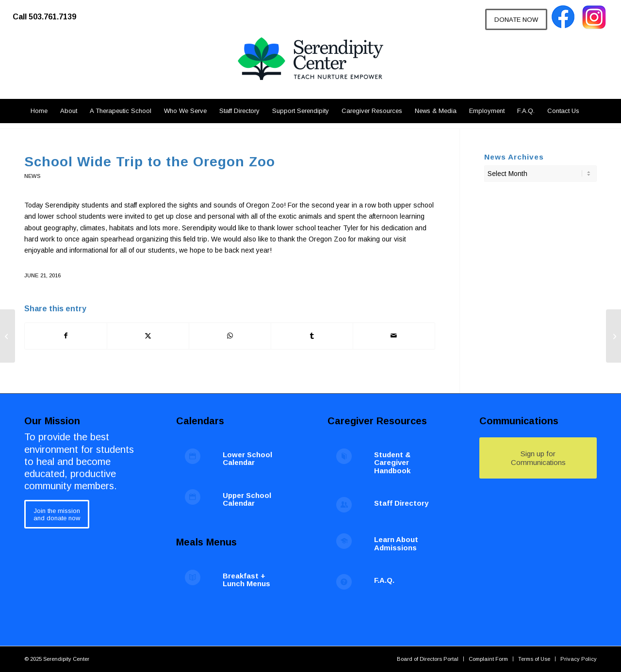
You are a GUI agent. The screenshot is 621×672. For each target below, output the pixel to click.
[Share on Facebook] (66, 336)
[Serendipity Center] (310, 68)
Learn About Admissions (396, 544)
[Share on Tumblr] (312, 336)
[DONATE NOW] (516, 19)
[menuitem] (49, 12)
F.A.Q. (384, 580)
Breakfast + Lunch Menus (246, 580)
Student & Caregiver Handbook (392, 463)
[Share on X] (148, 336)
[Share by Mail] (394, 336)
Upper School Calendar (247, 499)
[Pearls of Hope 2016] (8, 336)
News (32, 176)
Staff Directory (401, 503)
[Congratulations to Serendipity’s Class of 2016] (613, 336)
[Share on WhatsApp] (230, 336)
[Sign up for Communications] (538, 458)
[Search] (591, 111)
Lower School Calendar (247, 459)
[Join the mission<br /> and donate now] (57, 514)
